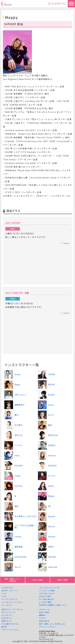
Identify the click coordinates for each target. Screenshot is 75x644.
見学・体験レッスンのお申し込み (52, 624)
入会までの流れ (45, 596)
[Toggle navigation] (71, 4)
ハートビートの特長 (47, 591)
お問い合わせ (44, 621)
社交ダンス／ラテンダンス (12, 609)
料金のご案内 (44, 612)
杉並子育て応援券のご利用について (53, 605)
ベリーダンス (7, 605)
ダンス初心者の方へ (47, 599)
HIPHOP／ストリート (10, 591)
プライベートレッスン (10, 630)
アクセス (42, 618)
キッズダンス (7, 615)
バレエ (4, 596)
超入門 (4, 627)
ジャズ (4, 593)
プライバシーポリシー (48, 627)
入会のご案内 (37, 580)
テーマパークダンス (9, 599)
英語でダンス (7, 621)
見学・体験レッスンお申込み (12, 580)
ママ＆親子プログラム (10, 624)
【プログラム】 (8, 588)
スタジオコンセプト (47, 593)
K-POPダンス (7, 618)
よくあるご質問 (45, 602)
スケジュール (44, 609)
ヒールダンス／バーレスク (12, 602)
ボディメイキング (8, 612)
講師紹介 (42, 615)
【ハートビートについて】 (49, 588)
